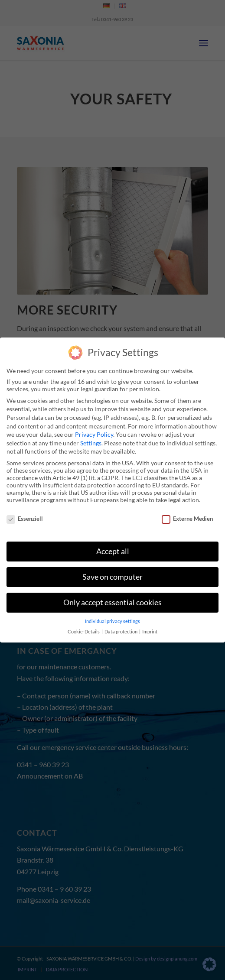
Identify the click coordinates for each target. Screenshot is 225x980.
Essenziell (25, 519)
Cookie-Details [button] (84, 632)
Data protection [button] (121, 632)
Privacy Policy (94, 434)
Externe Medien (187, 519)
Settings (91, 443)
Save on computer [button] (112, 577)
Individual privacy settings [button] (112, 621)
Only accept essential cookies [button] (112, 602)
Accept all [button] (113, 551)
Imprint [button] (150, 632)
